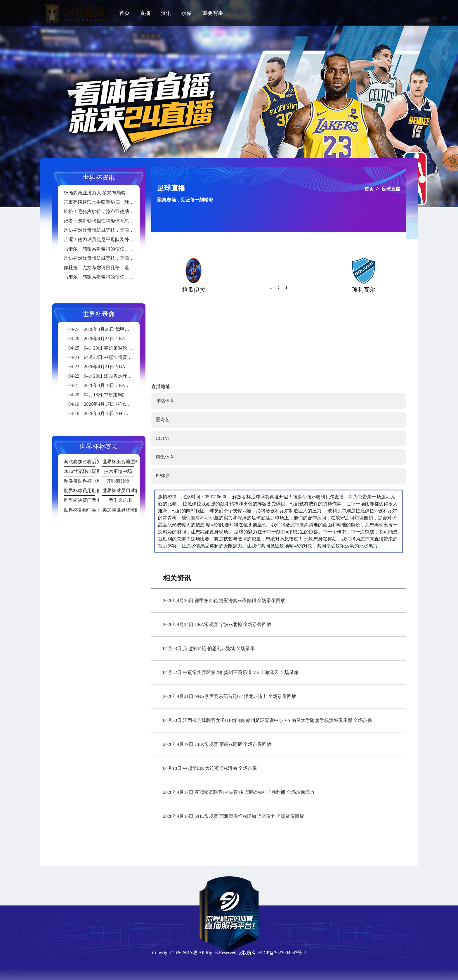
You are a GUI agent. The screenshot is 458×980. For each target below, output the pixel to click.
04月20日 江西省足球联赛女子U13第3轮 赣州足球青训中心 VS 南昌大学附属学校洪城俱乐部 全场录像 (268, 720)
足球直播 (391, 189)
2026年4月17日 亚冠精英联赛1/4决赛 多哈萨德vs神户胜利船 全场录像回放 (239, 792)
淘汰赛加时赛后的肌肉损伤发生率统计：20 (79, 462)
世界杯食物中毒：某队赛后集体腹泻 (79, 510)
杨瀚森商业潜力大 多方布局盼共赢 (99, 193)
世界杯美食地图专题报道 (118, 462)
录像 (187, 13)
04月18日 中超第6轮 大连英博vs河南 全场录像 (210, 768)
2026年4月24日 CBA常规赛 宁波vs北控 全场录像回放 (217, 624)
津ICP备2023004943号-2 (282, 953)
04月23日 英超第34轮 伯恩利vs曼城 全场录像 (209, 648)
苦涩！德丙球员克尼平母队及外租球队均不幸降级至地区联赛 (127, 240)
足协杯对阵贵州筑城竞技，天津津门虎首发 (108, 230)
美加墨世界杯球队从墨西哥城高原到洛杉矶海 (118, 510)
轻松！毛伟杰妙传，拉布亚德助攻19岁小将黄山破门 (117, 211)
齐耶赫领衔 (118, 481)
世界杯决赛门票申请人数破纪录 (79, 500)
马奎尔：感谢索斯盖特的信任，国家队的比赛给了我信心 (122, 249)
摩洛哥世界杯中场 (79, 481)
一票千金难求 (118, 500)
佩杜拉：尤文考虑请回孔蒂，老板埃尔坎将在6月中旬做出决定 (128, 268)
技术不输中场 (118, 471)
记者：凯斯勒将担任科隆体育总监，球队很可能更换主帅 (122, 221)
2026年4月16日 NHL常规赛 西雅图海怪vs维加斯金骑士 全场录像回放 (234, 816)
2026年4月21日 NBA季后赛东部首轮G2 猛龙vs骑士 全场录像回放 (230, 696)
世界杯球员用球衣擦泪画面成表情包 (118, 491)
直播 (145, 13)
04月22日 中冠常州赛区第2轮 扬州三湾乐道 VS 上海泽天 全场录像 (231, 672)
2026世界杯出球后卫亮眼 (79, 471)
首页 (124, 13)
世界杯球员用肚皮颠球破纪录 (79, 491)
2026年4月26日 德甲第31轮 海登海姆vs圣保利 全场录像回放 (224, 600)
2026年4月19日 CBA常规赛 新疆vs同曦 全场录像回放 (217, 744)
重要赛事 (213, 13)
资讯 (166, 13)
